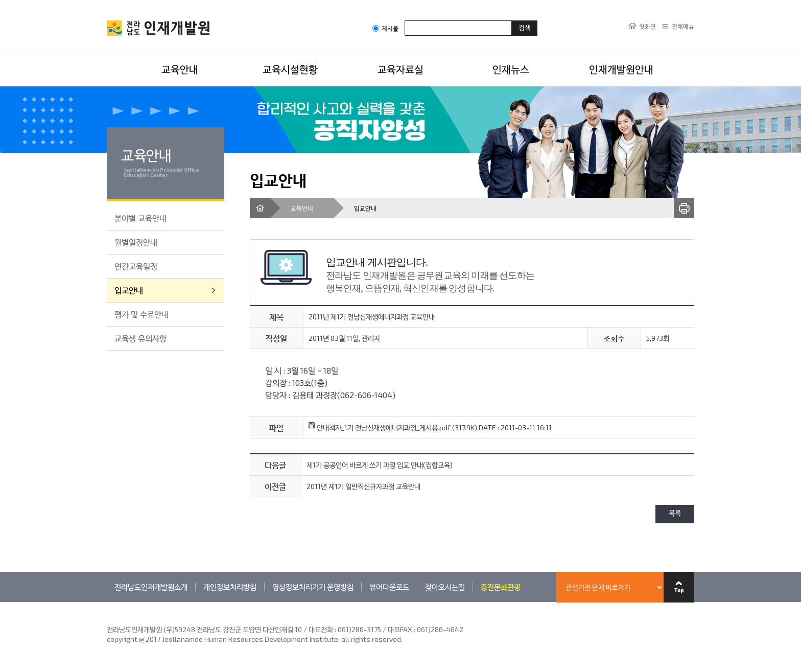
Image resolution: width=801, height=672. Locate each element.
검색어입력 (405, 20)
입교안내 (129, 290)
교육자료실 (400, 69)
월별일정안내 (136, 242)
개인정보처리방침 (230, 587)
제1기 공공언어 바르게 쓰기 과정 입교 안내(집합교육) (380, 465)
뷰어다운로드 (389, 587)
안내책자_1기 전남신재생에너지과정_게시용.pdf (380, 427)
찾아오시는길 (445, 587)
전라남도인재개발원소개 (151, 587)
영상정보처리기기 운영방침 (313, 587)
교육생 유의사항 (140, 338)
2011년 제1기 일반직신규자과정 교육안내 (363, 486)
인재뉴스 (511, 69)
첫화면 (647, 26)
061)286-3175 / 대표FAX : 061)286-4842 (400, 629)
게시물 (385, 28)
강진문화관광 (501, 587)
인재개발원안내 (621, 69)
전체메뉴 (683, 26)
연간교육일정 (136, 266)
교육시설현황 (290, 69)
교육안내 (180, 69)
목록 (675, 514)
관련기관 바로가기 (107, 602)
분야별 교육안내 (140, 218)
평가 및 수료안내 (142, 314)
